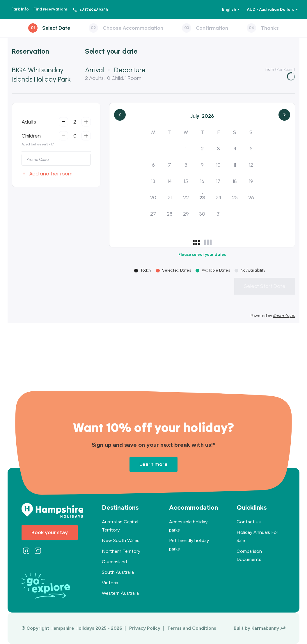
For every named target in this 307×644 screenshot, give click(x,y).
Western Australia (120, 593)
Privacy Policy (145, 628)
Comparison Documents (249, 555)
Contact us (249, 522)
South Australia (118, 572)
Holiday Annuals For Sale (257, 536)
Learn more (153, 464)
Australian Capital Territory (120, 526)
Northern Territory (121, 551)
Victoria (110, 583)
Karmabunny (268, 628)
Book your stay (50, 532)
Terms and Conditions (192, 628)
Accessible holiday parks (188, 526)
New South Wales (121, 540)
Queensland (114, 562)
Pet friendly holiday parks (189, 544)
